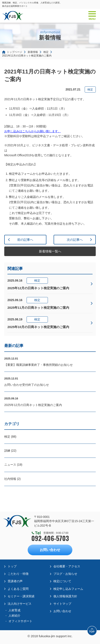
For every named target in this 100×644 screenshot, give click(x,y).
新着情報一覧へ (50, 251)
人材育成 (14, 610)
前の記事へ (25, 240)
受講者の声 (15, 581)
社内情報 (10, 479)
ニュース (10, 465)
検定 (46, 52)
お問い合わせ (50, 550)
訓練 (7, 451)
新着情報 (33, 52)
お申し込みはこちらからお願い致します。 (33, 131)
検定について (62, 581)
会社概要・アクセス (67, 566)
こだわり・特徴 (18, 574)
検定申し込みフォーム (68, 589)
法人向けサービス (20, 604)
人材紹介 (14, 616)
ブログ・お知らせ (65, 574)
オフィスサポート (20, 621)
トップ (12, 566)
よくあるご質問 (18, 589)
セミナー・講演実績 (21, 596)
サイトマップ (62, 604)
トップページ (14, 52)
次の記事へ (75, 240)
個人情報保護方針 (65, 596)
